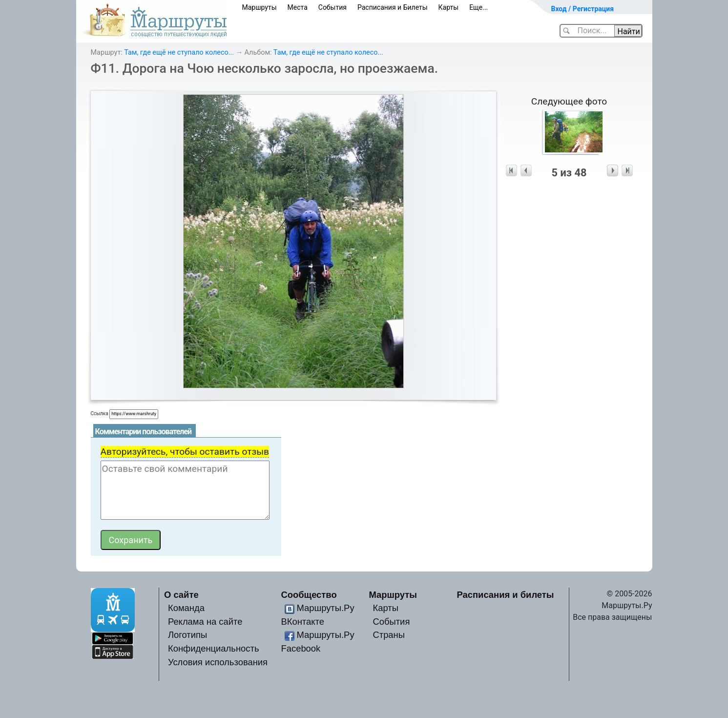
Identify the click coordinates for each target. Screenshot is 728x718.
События (333, 7)
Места (298, 7)
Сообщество (309, 595)
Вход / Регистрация (583, 9)
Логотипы (187, 635)
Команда (186, 608)
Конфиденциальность (214, 648)
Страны (389, 635)
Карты (449, 7)
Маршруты (260, 7)
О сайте (181, 595)
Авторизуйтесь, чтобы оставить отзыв (185, 452)
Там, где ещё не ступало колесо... (179, 53)
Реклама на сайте (205, 622)
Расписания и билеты (506, 595)
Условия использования (218, 662)
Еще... (478, 7)
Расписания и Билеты (393, 7)
